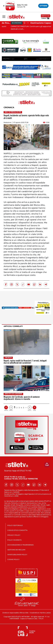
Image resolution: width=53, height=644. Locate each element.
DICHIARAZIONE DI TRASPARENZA (21, 545)
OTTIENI (43, 6)
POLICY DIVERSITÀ (14, 540)
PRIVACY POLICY (14, 535)
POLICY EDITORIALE (15, 525)
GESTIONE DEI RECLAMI (16, 550)
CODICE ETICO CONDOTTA (17, 530)
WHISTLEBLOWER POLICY (17, 555)
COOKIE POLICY (13, 559)
